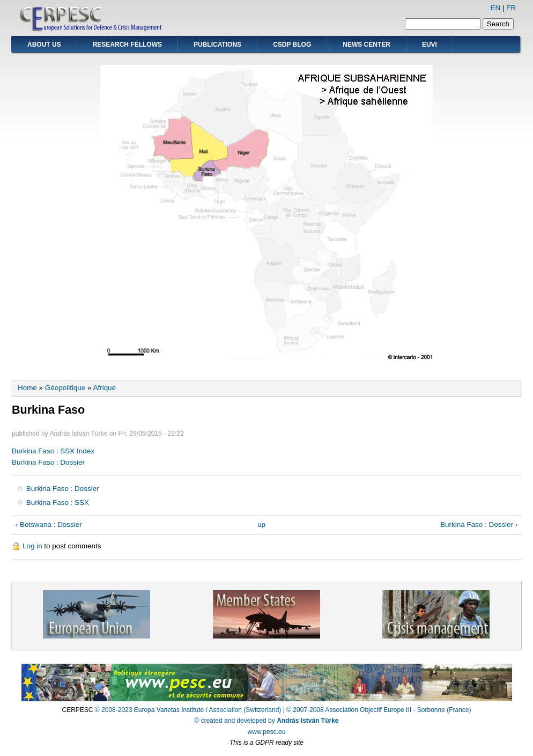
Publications (217, 45)
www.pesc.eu (267, 732)
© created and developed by (267, 721)
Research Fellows (127, 45)
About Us (44, 45)
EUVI (430, 45)
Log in (32, 546)
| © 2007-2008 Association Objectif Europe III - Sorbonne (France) (377, 710)
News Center (367, 45)
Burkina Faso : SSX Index (53, 451)
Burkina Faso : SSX (58, 502)
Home (27, 388)
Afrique (104, 388)
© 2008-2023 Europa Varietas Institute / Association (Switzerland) (188, 710)
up (261, 524)
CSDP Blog (292, 45)
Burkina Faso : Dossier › (479, 524)
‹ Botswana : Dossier (49, 524)
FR (511, 8)
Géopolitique (65, 388)
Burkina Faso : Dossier (48, 462)
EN (495, 8)
